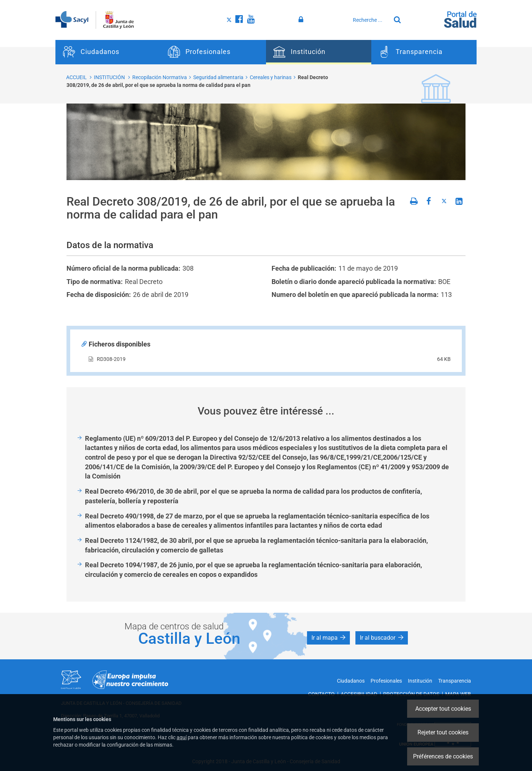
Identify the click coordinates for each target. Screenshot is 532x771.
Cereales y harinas (271, 77)
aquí (182, 737)
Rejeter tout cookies (443, 732)
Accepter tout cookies (443, 709)
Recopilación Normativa (160, 77)
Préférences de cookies (443, 756)
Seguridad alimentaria (218, 77)
